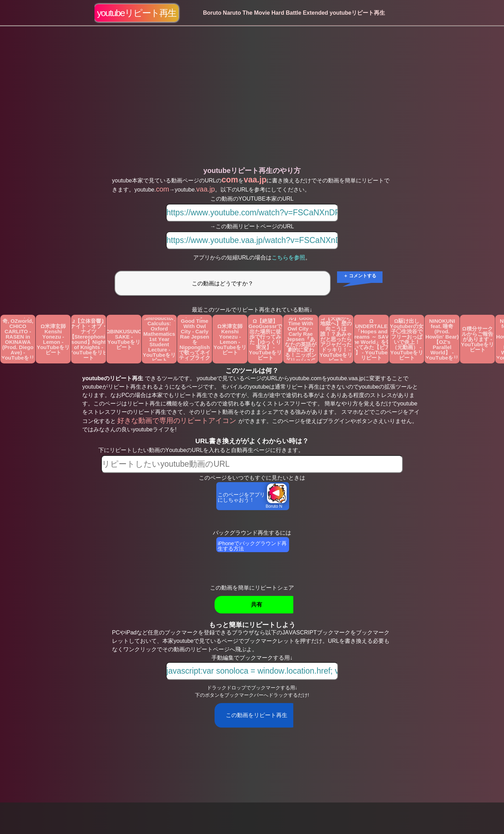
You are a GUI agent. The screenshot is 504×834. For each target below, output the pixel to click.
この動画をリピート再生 (257, 715)
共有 (257, 604)
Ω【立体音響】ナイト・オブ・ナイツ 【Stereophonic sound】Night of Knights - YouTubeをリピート (89, 339)
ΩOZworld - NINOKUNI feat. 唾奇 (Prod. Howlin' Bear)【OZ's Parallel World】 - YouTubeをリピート (442, 339)
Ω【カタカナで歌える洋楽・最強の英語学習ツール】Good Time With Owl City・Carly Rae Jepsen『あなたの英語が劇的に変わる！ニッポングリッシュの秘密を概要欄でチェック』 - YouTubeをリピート (301, 339)
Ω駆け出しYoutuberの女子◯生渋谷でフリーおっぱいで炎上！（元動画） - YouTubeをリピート (407, 339)
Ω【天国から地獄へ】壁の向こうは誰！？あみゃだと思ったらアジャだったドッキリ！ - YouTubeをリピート (336, 339)
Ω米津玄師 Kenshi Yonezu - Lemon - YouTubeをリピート (53, 339)
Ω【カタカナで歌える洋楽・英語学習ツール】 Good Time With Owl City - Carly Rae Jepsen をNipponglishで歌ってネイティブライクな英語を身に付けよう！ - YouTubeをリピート (195, 339)
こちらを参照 (288, 258)
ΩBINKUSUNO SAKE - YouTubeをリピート (124, 339)
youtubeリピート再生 (136, 13)
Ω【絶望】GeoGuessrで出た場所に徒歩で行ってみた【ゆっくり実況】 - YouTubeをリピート (265, 339)
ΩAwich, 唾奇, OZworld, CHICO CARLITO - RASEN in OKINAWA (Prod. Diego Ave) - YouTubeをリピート (18, 339)
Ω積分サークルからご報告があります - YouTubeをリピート (477, 339)
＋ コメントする (360, 276)
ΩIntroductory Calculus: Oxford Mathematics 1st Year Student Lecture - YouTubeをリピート (159, 339)
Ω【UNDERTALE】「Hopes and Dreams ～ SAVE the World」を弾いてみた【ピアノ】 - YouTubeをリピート (371, 339)
